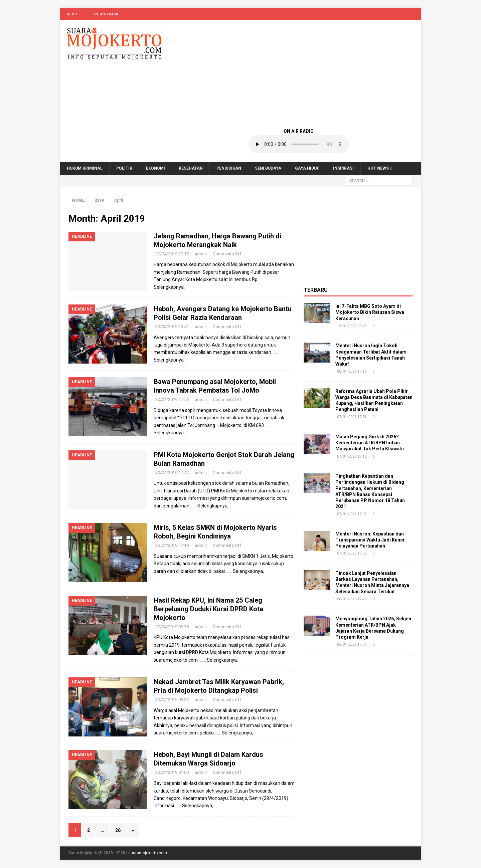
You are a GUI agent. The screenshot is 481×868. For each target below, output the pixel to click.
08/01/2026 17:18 (352, 371)
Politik (124, 168)
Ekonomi (155, 168)
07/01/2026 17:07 (352, 514)
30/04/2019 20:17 (172, 254)
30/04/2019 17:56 (172, 399)
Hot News (378, 168)
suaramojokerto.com (148, 853)
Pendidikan (229, 168)
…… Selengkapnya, (209, 506)
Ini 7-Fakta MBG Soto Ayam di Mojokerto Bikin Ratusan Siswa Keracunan (370, 312)
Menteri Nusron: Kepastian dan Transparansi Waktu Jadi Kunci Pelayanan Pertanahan (370, 540)
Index (72, 14)
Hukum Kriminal (85, 168)
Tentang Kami (104, 14)
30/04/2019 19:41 (172, 327)
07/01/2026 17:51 (352, 417)
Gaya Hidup (307, 168)
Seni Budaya (268, 168)
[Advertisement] (299, 73)
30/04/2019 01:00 (172, 772)
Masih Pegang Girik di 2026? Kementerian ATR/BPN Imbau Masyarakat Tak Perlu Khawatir (370, 443)
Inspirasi (343, 168)
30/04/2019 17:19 (172, 545)
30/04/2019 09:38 (172, 627)
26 (118, 830)
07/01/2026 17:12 (352, 457)
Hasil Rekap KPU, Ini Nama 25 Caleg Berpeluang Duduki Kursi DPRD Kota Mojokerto (208, 609)
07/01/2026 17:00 (352, 553)
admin (201, 254)
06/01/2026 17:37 (352, 644)
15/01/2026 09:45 (352, 326)
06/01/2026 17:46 (352, 599)
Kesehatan (191, 168)
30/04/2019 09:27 (172, 700)
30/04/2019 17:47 (172, 473)
